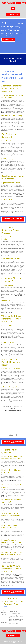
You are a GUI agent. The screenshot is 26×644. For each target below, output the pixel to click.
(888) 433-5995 (5, 113)
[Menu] (13, 9)
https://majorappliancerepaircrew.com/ (13, 411)
